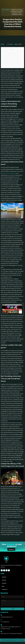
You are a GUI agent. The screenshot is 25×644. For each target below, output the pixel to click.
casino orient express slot (9, 173)
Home (4, 10)
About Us (4, 577)
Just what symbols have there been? (11, 56)
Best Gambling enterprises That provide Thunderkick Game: (11, 61)
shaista (8, 10)
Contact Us (5, 589)
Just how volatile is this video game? (11, 58)
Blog (3, 586)
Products (4, 583)
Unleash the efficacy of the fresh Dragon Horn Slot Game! (12, 64)
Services (4, 580)
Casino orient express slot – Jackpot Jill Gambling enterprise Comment (11, 53)
